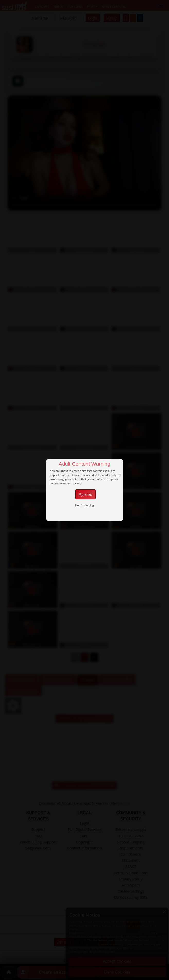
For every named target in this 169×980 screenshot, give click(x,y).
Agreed (86, 494)
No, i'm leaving (84, 505)
